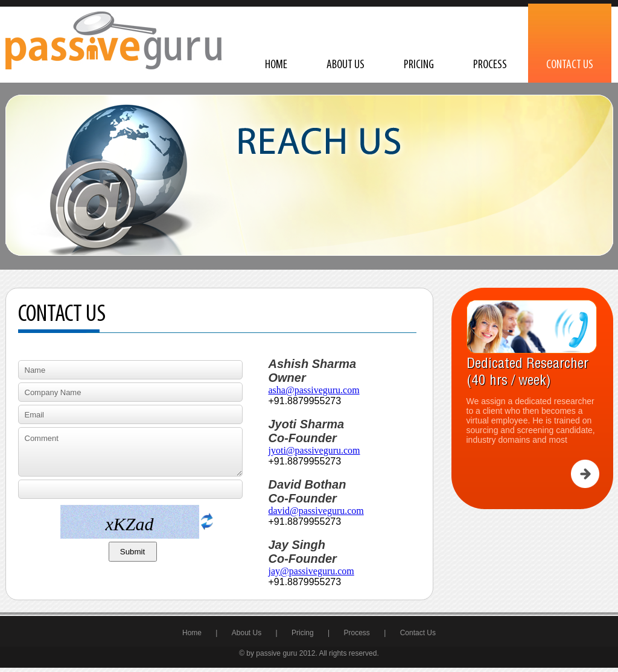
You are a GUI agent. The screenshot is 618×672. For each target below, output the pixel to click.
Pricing (419, 65)
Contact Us (570, 65)
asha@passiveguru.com (314, 390)
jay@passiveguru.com (311, 571)
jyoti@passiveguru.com (314, 450)
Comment (130, 452)
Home (276, 65)
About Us (346, 65)
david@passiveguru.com (316, 511)
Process (490, 65)
